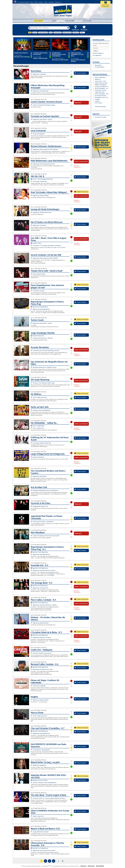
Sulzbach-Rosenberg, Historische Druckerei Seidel (46, 536)
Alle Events (39, 21)
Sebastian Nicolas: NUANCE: (39, 780)
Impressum (58, 2)
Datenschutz (91, 866)
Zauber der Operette (21, 53)
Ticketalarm (70, 21)
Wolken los (98, 79)
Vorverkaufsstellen (23, 2)
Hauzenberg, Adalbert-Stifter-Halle (42, 443)
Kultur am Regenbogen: (38, 426)
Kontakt (51, 2)
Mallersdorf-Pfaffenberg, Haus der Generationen (45, 490)
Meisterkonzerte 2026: (37, 336)
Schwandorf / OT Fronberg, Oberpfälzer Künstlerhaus (47, 246)
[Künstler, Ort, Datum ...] (49, 28)
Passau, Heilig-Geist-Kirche (40, 716)
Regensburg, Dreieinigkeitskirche (41, 309)
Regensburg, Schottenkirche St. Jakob (43, 669)
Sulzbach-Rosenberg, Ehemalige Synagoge (44, 105)
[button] (96, 51)
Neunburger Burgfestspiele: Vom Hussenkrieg (59, 54)
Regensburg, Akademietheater (41, 91)
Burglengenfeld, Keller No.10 (40, 506)
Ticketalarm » (77, 167)
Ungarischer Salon (100, 92)
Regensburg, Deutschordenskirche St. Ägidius (45, 605)
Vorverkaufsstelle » (100, 67)
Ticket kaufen (80, 73)
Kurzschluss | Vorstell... (101, 117)
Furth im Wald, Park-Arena (40, 397)
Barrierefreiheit (100, 866)
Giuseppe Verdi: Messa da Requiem (40, 54)
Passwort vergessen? (98, 53)
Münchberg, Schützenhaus (40, 181)
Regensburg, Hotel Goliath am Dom (42, 212)
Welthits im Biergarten (101, 85)
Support (41, 2)
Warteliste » (77, 166)
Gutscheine (87, 21)
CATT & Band (98, 103)
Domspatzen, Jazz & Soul (101, 97)
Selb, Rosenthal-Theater (39, 274)
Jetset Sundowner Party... (102, 83)
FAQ (32, 2)
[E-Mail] (101, 45)
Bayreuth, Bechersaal (38, 457)
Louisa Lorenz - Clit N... (101, 81)
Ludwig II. (97, 99)
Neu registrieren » (97, 55)
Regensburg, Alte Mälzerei (40, 476)
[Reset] (68, 28)
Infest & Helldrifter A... (101, 77)
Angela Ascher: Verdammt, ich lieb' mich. (77, 54)
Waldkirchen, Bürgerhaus (39, 765)
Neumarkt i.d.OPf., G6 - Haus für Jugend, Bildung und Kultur (49, 798)
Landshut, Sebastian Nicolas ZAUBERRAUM (45, 783)
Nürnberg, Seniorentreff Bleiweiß (41, 410)
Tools (46, 2)
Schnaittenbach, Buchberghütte (41, 750)
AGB (36, 2)
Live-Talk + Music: (36, 243)
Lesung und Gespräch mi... (102, 87)
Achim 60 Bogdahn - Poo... (102, 94)
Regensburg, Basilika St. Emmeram (42, 637)
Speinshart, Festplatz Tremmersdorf (42, 653)
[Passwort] (101, 48)
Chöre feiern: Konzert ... (101, 90)
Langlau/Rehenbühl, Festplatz (41, 832)
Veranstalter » (98, 65)
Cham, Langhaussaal (38, 428)
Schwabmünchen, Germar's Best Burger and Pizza (46, 351)
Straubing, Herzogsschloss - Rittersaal (43, 338)
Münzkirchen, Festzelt (38, 291)
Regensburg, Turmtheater (39, 74)
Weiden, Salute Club (38, 816)
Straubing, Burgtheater (39, 134)
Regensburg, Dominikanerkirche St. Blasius (44, 570)
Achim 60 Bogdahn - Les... (102, 88)
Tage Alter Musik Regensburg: (39, 307)
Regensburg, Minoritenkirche (40, 588)
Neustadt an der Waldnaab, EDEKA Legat (44, 383)
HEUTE (54, 21)
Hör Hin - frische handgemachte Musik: (42, 179)
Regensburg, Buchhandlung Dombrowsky (44, 164)
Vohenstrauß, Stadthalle (39, 686)
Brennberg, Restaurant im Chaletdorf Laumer (45, 367)
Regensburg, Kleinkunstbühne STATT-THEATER (45, 149)
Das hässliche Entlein (100, 96)
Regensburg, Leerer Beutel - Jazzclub (42, 119)
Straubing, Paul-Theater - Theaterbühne (43, 522)
